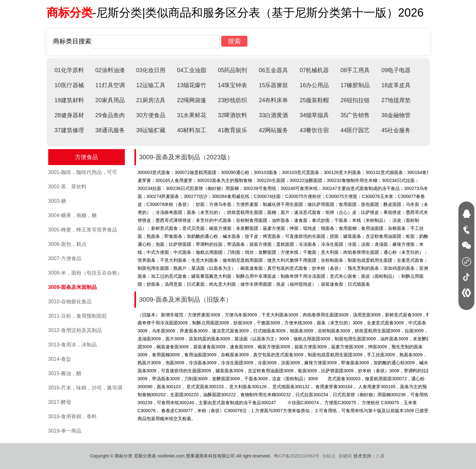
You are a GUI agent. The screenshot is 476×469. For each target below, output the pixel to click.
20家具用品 (110, 100)
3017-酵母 (60, 402)
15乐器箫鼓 (273, 85)
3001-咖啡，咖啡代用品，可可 (83, 172)
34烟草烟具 (314, 115)
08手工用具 (355, 70)
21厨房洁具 (151, 100)
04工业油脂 (192, 70)
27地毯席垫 (396, 100)
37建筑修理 (69, 130)
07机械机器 (314, 70)
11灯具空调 (110, 85)
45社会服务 (396, 130)
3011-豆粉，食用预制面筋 (78, 316)
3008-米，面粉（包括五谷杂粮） (85, 273)
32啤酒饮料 (232, 115)
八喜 (380, 456)
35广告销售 (355, 115)
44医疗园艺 (355, 130)
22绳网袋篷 (192, 100)
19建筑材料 (69, 100)
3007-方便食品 (65, 258)
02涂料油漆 (110, 70)
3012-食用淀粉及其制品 (75, 330)
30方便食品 (151, 115)
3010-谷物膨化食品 (70, 302)
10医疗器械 (69, 85)
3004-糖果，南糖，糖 (73, 215)
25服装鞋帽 (314, 100)
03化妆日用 (151, 70)
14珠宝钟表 (232, 85)
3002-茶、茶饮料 (68, 187)
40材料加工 (192, 130)
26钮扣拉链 (355, 100)
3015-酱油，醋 (65, 373)
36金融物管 (396, 115)
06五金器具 (273, 70)
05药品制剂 (232, 70)
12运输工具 (151, 85)
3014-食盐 (60, 359)
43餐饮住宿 (314, 130)
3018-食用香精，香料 (73, 416)
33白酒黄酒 (273, 115)
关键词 (345, 456)
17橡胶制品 (355, 85)
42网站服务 (273, 130)
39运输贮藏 (151, 130)
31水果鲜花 (192, 115)
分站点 (329, 456)
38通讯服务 (110, 130)
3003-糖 (57, 201)
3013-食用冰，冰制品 (73, 345)
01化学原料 (69, 70)
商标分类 (70, 13)
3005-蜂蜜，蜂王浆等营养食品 (83, 230)
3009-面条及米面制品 (73, 287)
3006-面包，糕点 (68, 244)
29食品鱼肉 (110, 115)
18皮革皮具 (396, 85)
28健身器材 (69, 115)
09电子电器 (396, 70)
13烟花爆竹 (192, 85)
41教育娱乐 (232, 130)
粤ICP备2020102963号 (296, 456)
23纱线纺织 (232, 100)
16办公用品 (314, 85)
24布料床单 (273, 100)
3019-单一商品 (65, 431)
